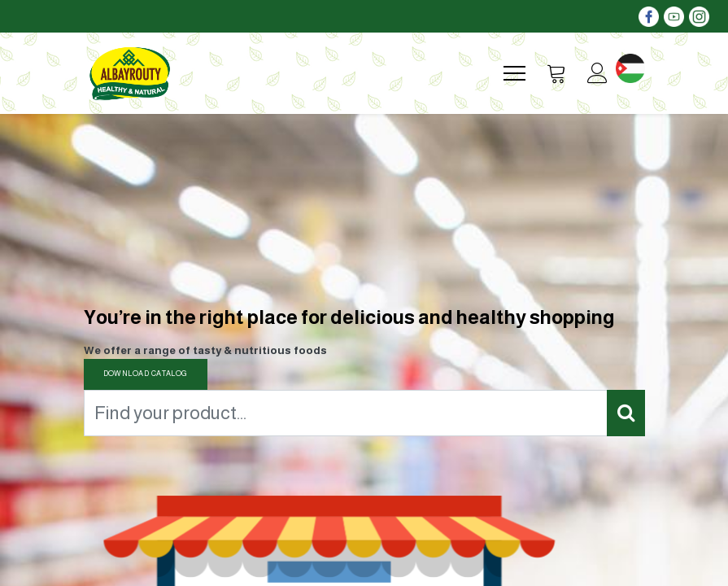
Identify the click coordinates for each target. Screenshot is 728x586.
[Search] (626, 413)
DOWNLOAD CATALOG (146, 374)
